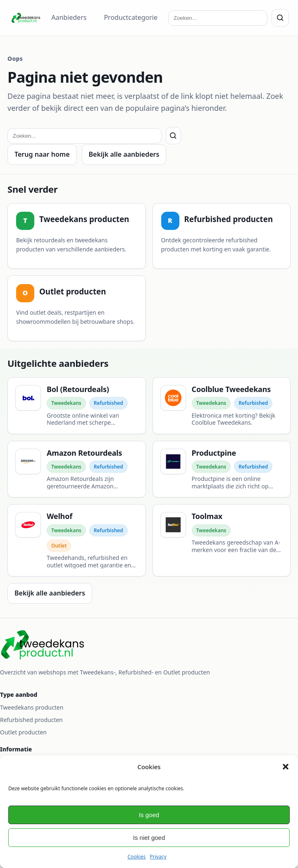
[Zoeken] (280, 18)
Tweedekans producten (32, 707)
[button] (286, 767)
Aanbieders (69, 17)
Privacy (158, 857)
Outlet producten (23, 732)
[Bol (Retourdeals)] (77, 406)
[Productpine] (222, 469)
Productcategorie (131, 17)
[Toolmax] (222, 540)
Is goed (149, 815)
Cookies (136, 857)
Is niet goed (149, 838)
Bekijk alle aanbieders (124, 154)
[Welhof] (77, 540)
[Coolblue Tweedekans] (222, 406)
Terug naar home (42, 154)
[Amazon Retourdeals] (77, 469)
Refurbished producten (31, 720)
